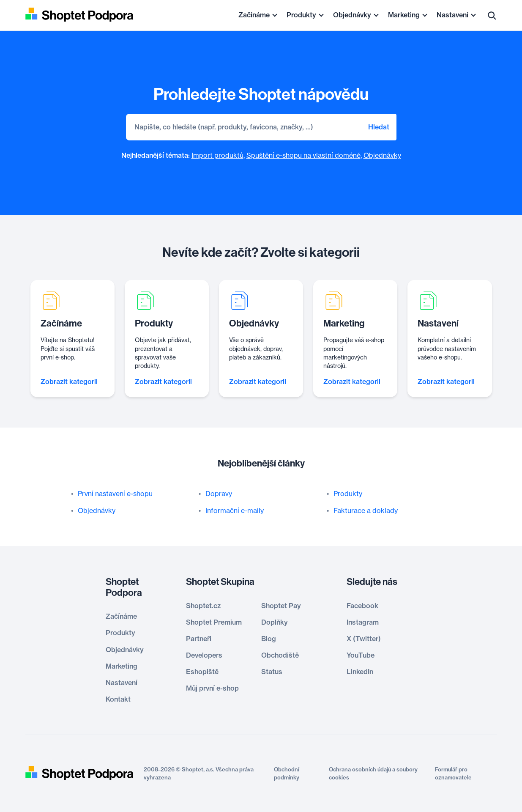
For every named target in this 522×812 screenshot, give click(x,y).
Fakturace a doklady (366, 510)
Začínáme (254, 15)
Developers (204, 655)
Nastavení (452, 15)
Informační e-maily (235, 510)
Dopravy (219, 494)
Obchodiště (280, 655)
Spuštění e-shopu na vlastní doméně (303, 155)
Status (272, 672)
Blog (269, 639)
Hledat (379, 127)
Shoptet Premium (214, 622)
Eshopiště (202, 672)
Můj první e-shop (212, 688)
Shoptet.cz (203, 606)
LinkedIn (360, 672)
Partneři (199, 639)
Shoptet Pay (281, 606)
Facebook (362, 606)
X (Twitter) (364, 639)
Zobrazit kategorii (69, 381)
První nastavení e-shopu (115, 494)
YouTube (361, 655)
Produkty (301, 15)
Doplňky (275, 622)
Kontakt (118, 699)
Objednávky (352, 15)
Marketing (404, 15)
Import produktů (217, 155)
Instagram (363, 622)
